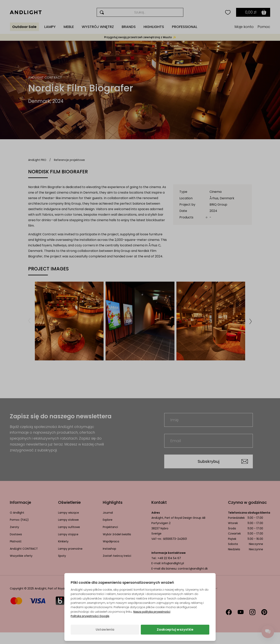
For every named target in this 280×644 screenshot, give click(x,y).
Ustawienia (105, 630)
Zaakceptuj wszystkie (175, 630)
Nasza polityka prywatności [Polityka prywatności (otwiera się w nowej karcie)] (152, 612)
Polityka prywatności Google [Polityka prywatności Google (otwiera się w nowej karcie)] (90, 616)
